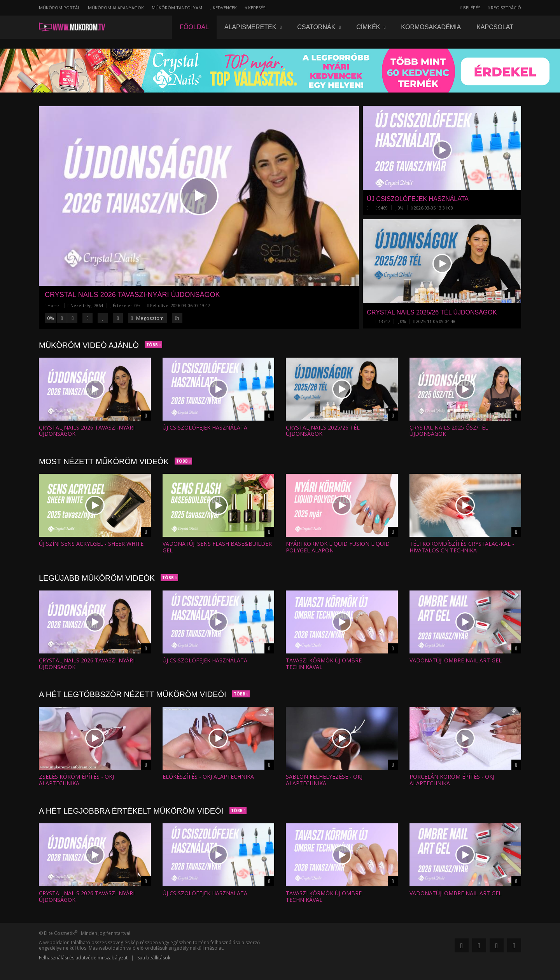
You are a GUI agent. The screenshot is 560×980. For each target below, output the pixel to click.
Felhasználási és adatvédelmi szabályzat (83, 958)
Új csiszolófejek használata (205, 427)
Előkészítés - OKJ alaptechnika (208, 776)
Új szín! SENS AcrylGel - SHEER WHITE (91, 544)
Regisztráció (505, 8)
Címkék (371, 27)
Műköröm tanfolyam (177, 8)
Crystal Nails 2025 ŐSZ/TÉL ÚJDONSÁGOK (449, 431)
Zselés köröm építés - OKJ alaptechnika (76, 780)
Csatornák (319, 27)
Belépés (470, 8)
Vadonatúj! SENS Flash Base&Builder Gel (217, 547)
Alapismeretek (253, 27)
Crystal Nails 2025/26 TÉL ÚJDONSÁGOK (323, 431)
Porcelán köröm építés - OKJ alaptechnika (452, 780)
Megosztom (147, 318)
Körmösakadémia (431, 27)
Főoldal (194, 27)
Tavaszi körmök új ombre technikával (324, 664)
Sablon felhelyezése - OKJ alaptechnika (324, 780)
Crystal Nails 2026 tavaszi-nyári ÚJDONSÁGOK (132, 295)
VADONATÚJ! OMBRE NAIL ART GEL (456, 660)
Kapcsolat (495, 27)
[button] (199, 196)
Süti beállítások (154, 958)
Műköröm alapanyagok (116, 8)
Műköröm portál (59, 8)
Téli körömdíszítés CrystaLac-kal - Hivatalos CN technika (462, 547)
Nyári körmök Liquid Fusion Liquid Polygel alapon (338, 547)
